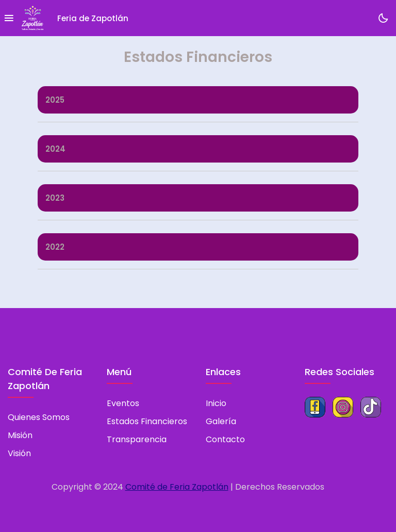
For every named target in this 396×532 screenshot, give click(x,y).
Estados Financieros (147, 421)
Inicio (216, 403)
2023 (55, 198)
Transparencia (137, 439)
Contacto (225, 439)
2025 (55, 100)
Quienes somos (39, 417)
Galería (221, 421)
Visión (19, 453)
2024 (55, 149)
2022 (55, 247)
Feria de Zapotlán (93, 18)
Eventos (123, 403)
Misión (20, 435)
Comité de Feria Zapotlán (177, 487)
